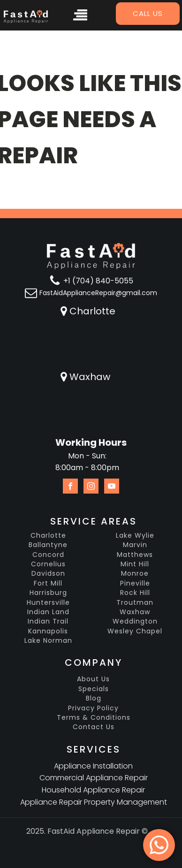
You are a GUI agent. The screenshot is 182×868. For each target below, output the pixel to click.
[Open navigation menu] (80, 16)
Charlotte (92, 311)
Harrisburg (48, 593)
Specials (94, 689)
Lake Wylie (135, 536)
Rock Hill (135, 593)
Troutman (135, 603)
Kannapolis (48, 631)
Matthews (135, 555)
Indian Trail (48, 621)
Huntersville (48, 603)
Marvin (135, 545)
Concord (48, 555)
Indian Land (48, 612)
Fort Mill (48, 583)
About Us (93, 679)
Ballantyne (48, 545)
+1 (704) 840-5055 (98, 281)
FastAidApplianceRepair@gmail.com (98, 293)
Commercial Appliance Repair (94, 778)
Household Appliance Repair (93, 790)
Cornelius (48, 564)
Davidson (48, 574)
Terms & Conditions (94, 718)
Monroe (135, 574)
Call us (148, 13)
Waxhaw (90, 377)
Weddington (135, 621)
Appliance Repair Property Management (94, 802)
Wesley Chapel (135, 631)
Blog (94, 698)
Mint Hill (135, 564)
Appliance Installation (93, 766)
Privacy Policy (93, 708)
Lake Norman (48, 641)
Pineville (135, 583)
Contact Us (94, 727)
